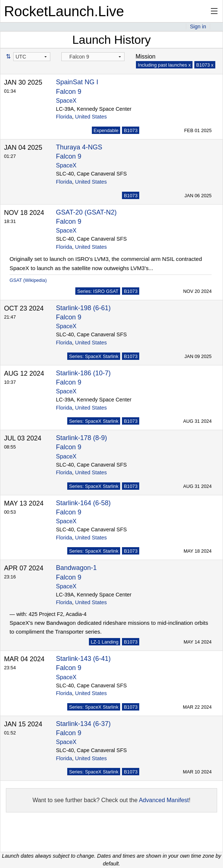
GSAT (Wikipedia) (28, 280)
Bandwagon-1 (76, 568)
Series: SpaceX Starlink (94, 356)
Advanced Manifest (164, 800)
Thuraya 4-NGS (79, 147)
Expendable (106, 130)
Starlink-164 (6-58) (83, 503)
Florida (64, 117)
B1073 (131, 130)
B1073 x (205, 65)
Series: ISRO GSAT (98, 291)
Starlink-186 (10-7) (83, 373)
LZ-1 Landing (105, 642)
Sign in (198, 26)
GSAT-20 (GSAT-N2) (86, 212)
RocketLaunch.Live (64, 11)
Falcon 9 (69, 92)
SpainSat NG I (77, 82)
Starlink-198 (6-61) (83, 308)
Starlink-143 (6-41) (83, 659)
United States (91, 117)
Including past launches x (164, 65)
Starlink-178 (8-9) (81, 438)
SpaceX (66, 101)
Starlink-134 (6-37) (83, 724)
